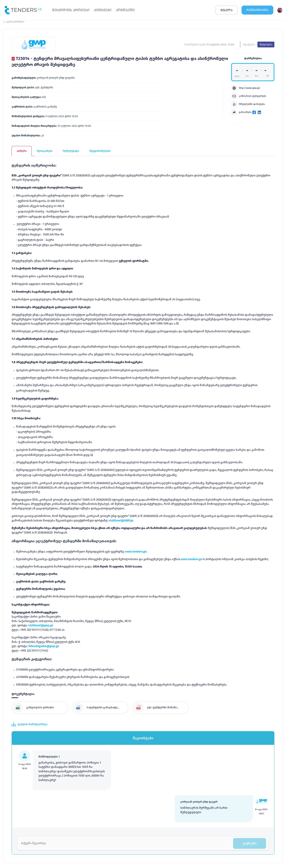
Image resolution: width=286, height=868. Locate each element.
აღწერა (22, 151)
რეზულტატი (71, 151)
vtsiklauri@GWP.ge (121, 520)
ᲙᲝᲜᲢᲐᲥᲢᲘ (125, 10)
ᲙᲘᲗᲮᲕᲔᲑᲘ (103, 10)
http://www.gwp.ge (246, 88)
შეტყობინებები (100, 151)
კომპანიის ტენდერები (249, 96)
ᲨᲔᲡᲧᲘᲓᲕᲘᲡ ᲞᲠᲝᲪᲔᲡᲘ (71, 10)
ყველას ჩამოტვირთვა (29, 724)
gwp (52, 646)
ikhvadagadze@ (39, 646)
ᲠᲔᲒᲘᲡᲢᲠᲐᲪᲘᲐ (257, 10)
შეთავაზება (45, 151)
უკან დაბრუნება (14, 22)
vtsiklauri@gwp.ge (41, 625)
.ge (57, 646)
